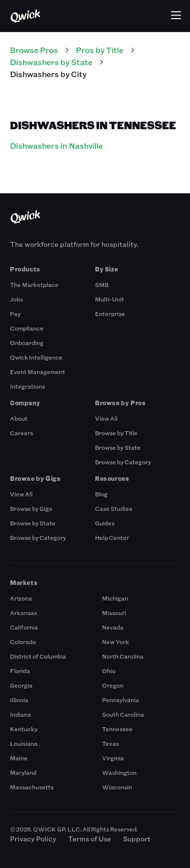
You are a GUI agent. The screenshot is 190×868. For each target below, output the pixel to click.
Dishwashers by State (51, 62)
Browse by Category (123, 462)
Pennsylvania (120, 700)
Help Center (112, 537)
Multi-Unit (109, 299)
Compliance (27, 328)
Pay (15, 314)
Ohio (109, 671)
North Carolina (123, 656)
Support (137, 839)
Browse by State (118, 447)
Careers (21, 433)
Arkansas (23, 613)
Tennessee (117, 729)
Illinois (19, 700)
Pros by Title (100, 50)
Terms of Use (89, 839)
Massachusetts (32, 787)
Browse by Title (116, 433)
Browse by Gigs (31, 508)
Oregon (113, 685)
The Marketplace (34, 284)
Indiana (20, 714)
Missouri (114, 613)
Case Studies (113, 508)
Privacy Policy (33, 839)
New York (115, 642)
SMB (102, 284)
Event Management (37, 372)
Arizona (21, 598)
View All (106, 418)
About (19, 418)
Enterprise (110, 314)
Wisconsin (117, 787)
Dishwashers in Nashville (56, 146)
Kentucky (24, 729)
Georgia (21, 685)
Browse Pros (34, 50)
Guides (105, 523)
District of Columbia (38, 656)
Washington (119, 772)
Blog (101, 494)
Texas (110, 743)
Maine (19, 758)
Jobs (16, 299)
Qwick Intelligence (36, 357)
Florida (20, 671)
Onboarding (27, 343)
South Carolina (123, 714)
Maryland (23, 772)
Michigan (115, 598)
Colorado (23, 642)
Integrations (27, 386)
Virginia (113, 758)
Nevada (113, 627)
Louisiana (24, 743)
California (24, 627)
